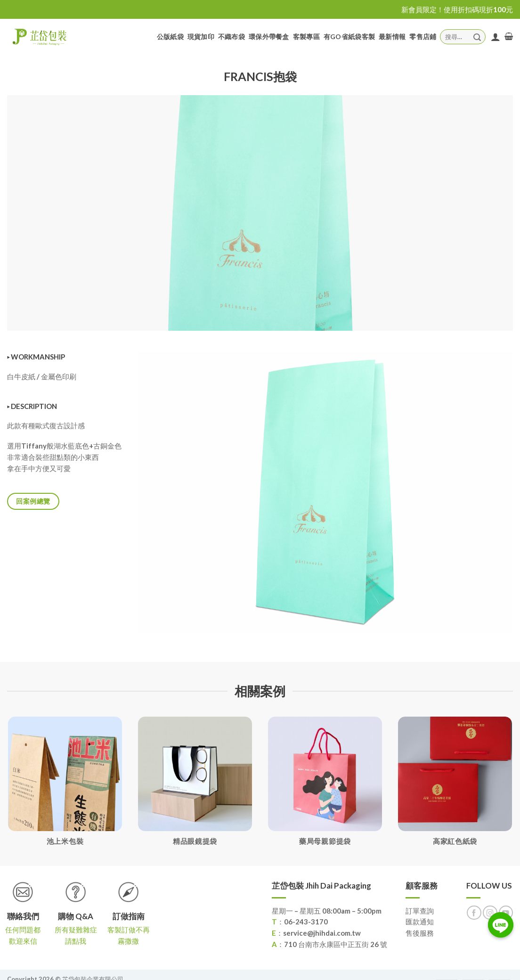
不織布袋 (232, 37)
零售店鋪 (423, 37)
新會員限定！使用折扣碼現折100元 (457, 9)
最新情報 (392, 37)
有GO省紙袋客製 (349, 37)
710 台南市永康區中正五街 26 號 (336, 944)
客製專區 (306, 37)
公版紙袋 (170, 37)
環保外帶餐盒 (269, 37)
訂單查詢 (420, 911)
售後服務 (420, 933)
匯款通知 (420, 922)
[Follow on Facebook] (474, 913)
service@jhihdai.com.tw (322, 933)
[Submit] (477, 37)
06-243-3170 (306, 922)
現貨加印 (201, 37)
